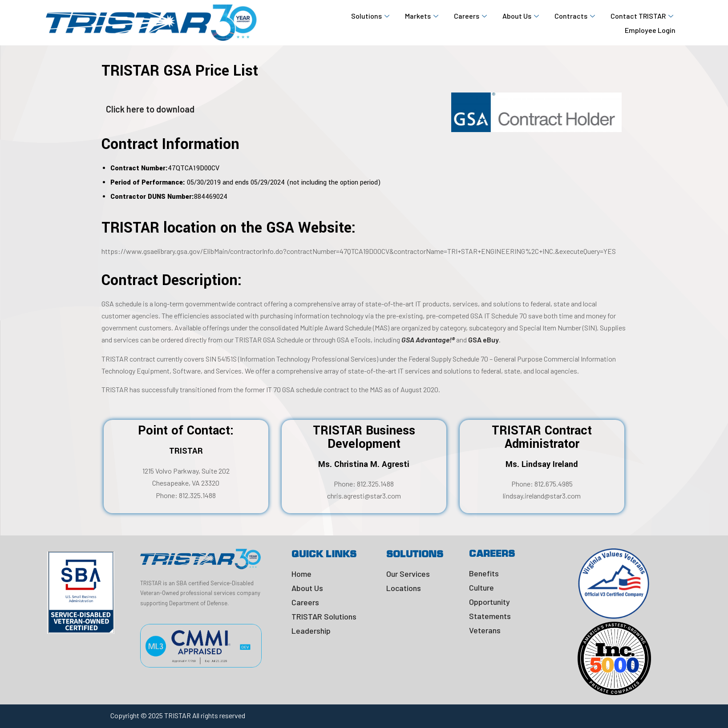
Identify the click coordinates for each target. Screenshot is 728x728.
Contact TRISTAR (643, 16)
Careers (471, 16)
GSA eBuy (483, 340)
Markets (423, 16)
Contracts (576, 16)
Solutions (371, 16)
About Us (522, 16)
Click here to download (150, 109)
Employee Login (650, 30)
